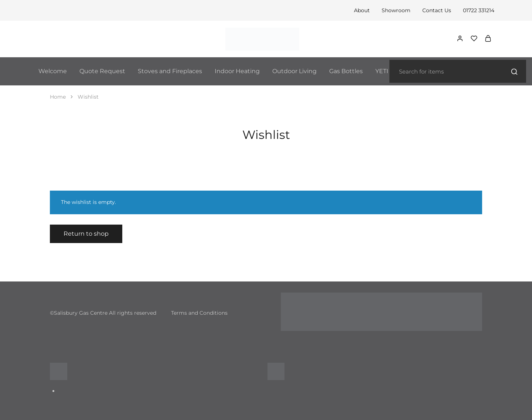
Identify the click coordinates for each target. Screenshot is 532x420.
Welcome (53, 71)
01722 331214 (479, 10)
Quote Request (102, 71)
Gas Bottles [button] (346, 71)
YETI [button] (382, 71)
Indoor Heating (237, 71)
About (362, 10)
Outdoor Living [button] (294, 71)
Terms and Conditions (199, 313)
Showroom (396, 10)
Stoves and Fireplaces (170, 71)
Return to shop (86, 234)
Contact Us (437, 10)
